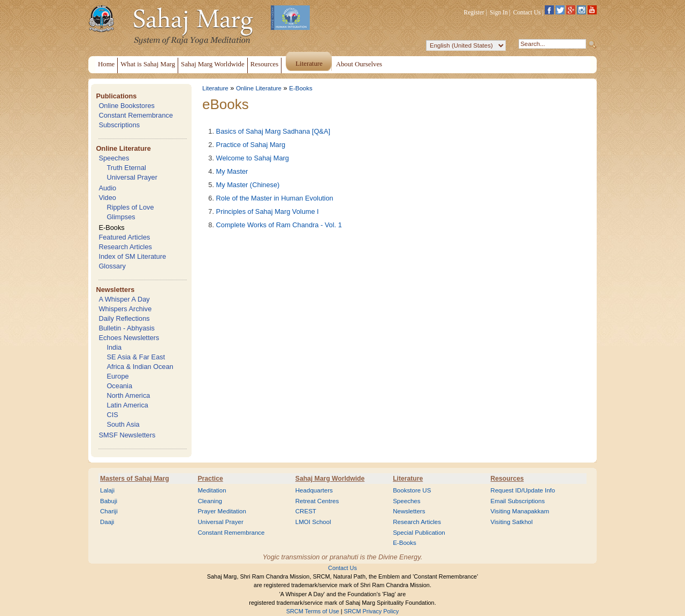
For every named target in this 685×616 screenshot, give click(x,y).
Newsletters (115, 290)
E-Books (111, 228)
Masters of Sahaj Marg (135, 479)
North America (128, 395)
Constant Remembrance (136, 115)
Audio (107, 188)
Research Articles (125, 247)
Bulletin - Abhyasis (127, 328)
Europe (117, 376)
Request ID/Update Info (523, 490)
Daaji (107, 522)
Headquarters (314, 490)
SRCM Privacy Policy (372, 611)
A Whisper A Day (124, 299)
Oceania (119, 386)
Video (107, 198)
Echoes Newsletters (129, 338)
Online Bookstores (127, 106)
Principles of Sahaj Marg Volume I (268, 211)
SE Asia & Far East (136, 357)
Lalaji (107, 490)
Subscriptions (119, 125)
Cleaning (210, 501)
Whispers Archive (125, 309)
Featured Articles (124, 237)
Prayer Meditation (222, 511)
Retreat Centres (317, 501)
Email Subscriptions (518, 501)
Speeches (114, 158)
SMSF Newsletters (127, 435)
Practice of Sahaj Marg (251, 145)
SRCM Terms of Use (313, 611)
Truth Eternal (126, 168)
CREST (306, 511)
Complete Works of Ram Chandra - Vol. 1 (279, 225)
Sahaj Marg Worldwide (330, 479)
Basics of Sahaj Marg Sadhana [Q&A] (273, 131)
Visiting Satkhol (512, 522)
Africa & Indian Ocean (140, 367)
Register (474, 12)
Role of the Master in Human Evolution (275, 198)
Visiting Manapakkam (520, 511)
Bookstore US (412, 490)
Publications (116, 96)
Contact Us (527, 12)
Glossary (112, 266)
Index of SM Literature (132, 256)
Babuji (109, 501)
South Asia (123, 424)
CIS (112, 415)
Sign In (499, 12)
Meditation (212, 490)
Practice (210, 479)
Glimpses (121, 217)
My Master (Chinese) (248, 185)
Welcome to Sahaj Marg (253, 158)
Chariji (109, 511)
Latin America (127, 405)
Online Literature (123, 148)
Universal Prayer (132, 177)
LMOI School (313, 522)
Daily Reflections (124, 318)
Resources (507, 479)
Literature (215, 88)
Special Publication (419, 533)
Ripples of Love (130, 207)
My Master (232, 171)
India (114, 347)
